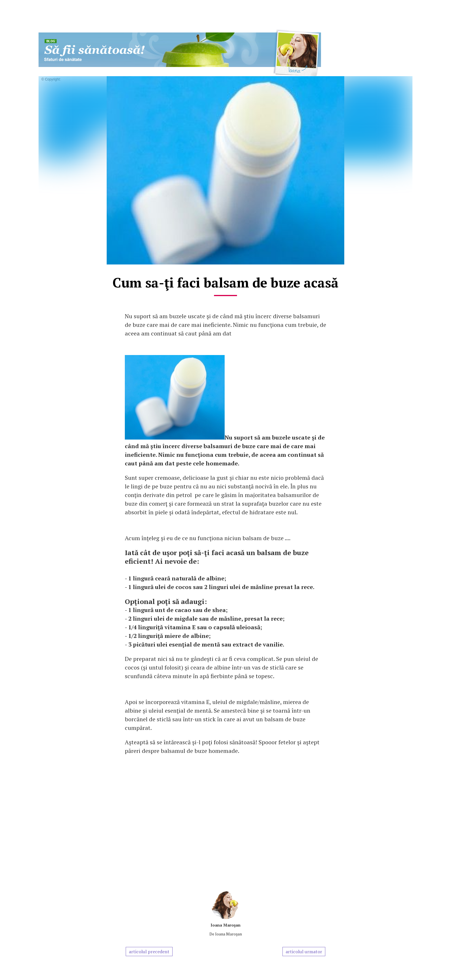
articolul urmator (304, 952)
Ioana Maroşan (225, 925)
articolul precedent (149, 952)
